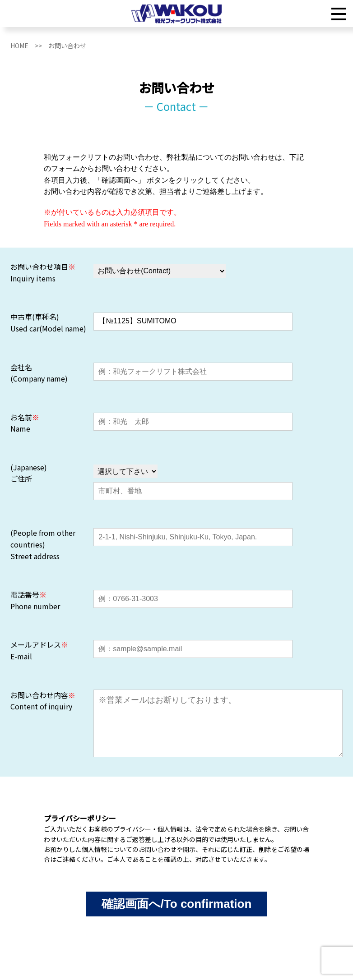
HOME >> (29, 46)
